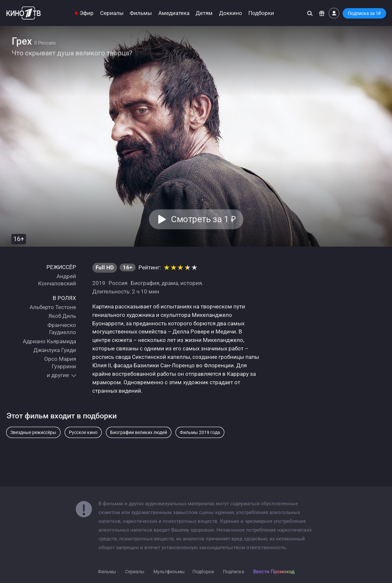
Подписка (234, 572)
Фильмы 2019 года (200, 432)
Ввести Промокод (274, 572)
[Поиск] (310, 13)
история (191, 283)
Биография (145, 283)
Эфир (87, 13)
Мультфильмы (169, 572)
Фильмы (141, 13)
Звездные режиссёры (33, 432)
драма (170, 283)
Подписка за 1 (364, 13)
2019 (99, 283)
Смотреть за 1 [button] (203, 219)
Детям (204, 13)
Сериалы (112, 13)
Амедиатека (174, 13)
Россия (118, 283)
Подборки (261, 13)
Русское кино (83, 432)
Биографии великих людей (139, 432)
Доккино (231, 13)
